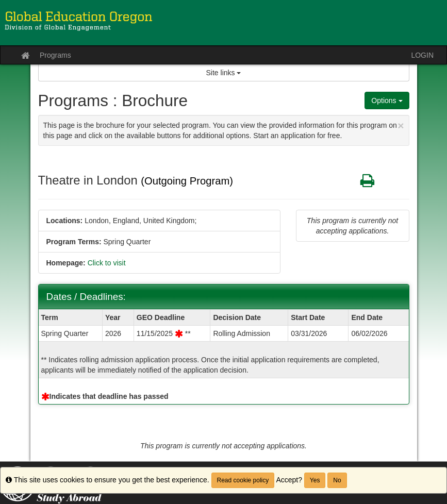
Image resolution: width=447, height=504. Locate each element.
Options (387, 100)
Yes (315, 480)
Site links (224, 73)
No (337, 480)
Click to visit (107, 263)
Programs (55, 55)
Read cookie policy (243, 480)
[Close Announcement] (401, 125)
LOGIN (422, 55)
